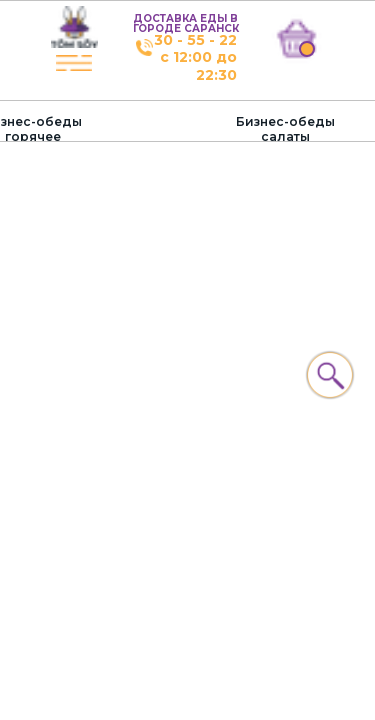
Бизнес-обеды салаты (285, 129)
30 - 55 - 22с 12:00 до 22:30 (195, 57)
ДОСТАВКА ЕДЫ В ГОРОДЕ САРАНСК (186, 23)
